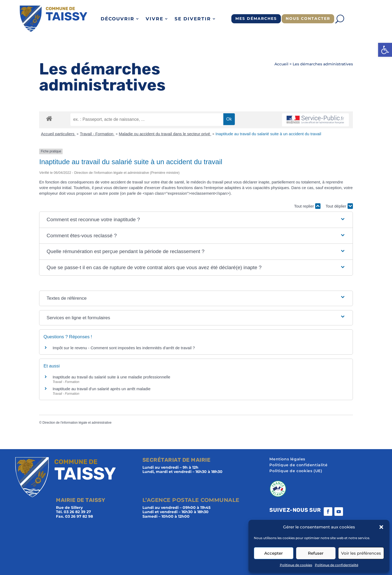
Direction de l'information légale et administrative (77, 423)
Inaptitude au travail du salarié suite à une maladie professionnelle (111, 377)
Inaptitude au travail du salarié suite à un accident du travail (268, 134)
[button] (385, 50)
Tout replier (307, 206)
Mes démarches (256, 18)
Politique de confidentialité (337, 565)
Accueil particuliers (58, 134)
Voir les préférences (361, 553)
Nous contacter (308, 18)
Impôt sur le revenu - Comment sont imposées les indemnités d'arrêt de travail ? (124, 348)
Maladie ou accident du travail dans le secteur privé (165, 134)
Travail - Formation (97, 134)
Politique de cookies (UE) (296, 471)
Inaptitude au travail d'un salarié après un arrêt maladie (101, 389)
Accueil (281, 64)
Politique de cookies (296, 565)
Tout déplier (339, 206)
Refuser (316, 553)
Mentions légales (287, 459)
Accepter (274, 553)
